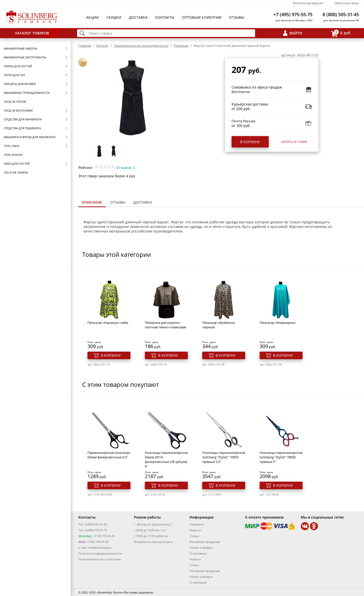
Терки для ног (15, 75)
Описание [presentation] (92, 202)
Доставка (138, 17)
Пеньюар (181, 46)
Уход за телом (15, 102)
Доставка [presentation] (143, 202)
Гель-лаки (12, 146)
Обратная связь (347, 3)
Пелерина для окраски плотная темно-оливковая (165, 325)
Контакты (165, 17)
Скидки (114, 17)
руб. (341, 33)
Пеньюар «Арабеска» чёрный (219, 325)
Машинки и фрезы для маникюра (30, 137)
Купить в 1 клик (294, 142)
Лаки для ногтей (17, 164)
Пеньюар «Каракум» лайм (108, 323)
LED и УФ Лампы (16, 172)
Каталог (103, 46)
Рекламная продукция (205, 542)
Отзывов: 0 (125, 168)
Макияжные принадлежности (27, 93)
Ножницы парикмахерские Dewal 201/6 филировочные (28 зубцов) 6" (166, 459)
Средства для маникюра (23, 119)
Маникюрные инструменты (25, 57)
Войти (296, 33)
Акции (93, 17)
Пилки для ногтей (18, 66)
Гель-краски (13, 155)
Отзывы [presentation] (118, 202)
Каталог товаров (32, 33)
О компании (198, 553)
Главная (85, 46)
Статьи (194, 536)
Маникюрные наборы (20, 48)
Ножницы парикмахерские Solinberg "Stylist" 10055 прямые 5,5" (224, 457)
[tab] (92, 203)
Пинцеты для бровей (20, 84)
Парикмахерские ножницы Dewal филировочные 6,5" (109, 455)
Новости (195, 530)
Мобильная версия (308, 3)
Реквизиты (197, 524)
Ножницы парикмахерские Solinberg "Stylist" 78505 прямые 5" (281, 457)
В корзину (250, 142)
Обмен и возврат (201, 548)
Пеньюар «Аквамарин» (278, 323)
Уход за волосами (18, 110)
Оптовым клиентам (202, 17)
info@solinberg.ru (100, 548)
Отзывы (237, 17)
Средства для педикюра (22, 128)
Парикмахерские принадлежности (141, 46)
